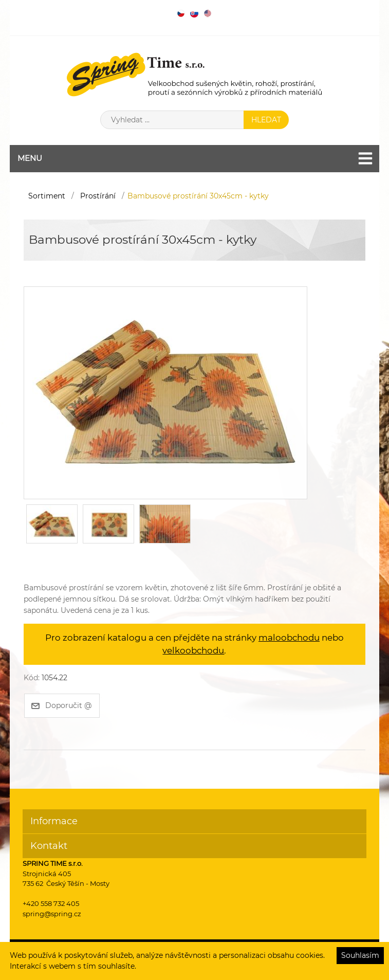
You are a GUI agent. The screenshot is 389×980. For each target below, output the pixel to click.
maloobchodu (289, 638)
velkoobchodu (193, 650)
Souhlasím (360, 955)
